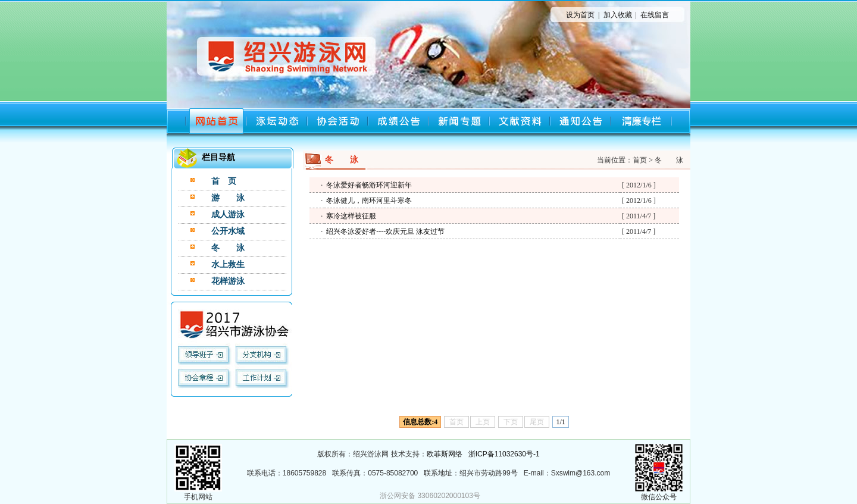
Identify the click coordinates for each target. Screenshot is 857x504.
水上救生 (228, 264)
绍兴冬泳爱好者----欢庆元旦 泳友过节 (385, 231)
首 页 (224, 181)
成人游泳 (228, 215)
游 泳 (228, 198)
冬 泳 (228, 248)
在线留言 (655, 15)
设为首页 (580, 15)
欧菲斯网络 (445, 454)
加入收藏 (618, 15)
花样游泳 (228, 281)
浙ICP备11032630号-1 (504, 454)
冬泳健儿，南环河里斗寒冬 (369, 201)
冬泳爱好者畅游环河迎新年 (369, 185)
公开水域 (228, 231)
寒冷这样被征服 (351, 216)
